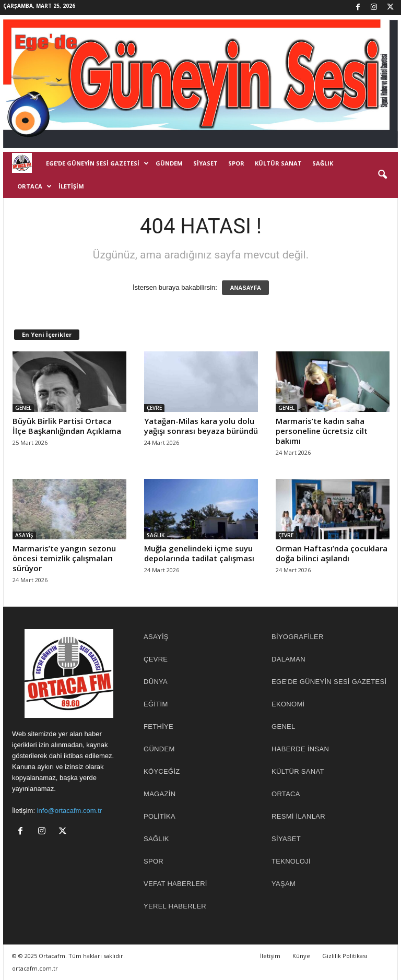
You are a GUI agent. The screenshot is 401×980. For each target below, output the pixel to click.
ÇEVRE (154, 408)
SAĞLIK (323, 163)
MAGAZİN (160, 794)
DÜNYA (156, 682)
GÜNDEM (169, 163)
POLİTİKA (160, 816)
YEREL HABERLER (175, 906)
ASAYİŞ (24, 535)
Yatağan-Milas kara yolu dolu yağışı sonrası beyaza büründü (201, 426)
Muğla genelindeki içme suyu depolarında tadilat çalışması (199, 553)
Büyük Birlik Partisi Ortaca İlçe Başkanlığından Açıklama (67, 426)
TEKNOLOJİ (291, 861)
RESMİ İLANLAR (298, 816)
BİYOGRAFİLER (298, 637)
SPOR (236, 163)
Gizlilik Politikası (345, 956)
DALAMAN (288, 659)
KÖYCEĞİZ (162, 771)
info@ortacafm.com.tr (69, 811)
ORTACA (34, 186)
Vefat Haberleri (175, 884)
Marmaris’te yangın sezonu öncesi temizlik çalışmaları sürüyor (64, 558)
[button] (382, 175)
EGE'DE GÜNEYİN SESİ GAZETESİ (329, 682)
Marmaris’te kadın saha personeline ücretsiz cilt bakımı (322, 431)
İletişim (71, 186)
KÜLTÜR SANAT (278, 163)
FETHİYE (158, 727)
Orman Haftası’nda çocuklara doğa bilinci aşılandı (332, 553)
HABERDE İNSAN (300, 749)
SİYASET (205, 163)
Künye (301, 956)
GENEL (23, 408)
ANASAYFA (245, 288)
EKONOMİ (288, 704)
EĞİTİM (156, 704)
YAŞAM (284, 884)
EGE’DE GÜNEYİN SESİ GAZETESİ (97, 163)
